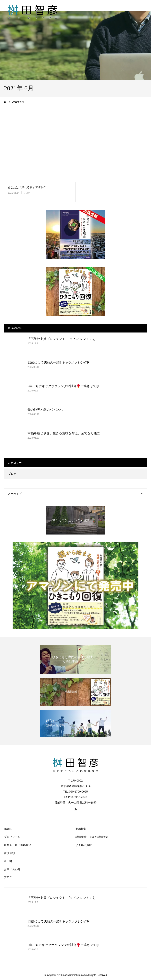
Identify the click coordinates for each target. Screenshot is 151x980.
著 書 (8, 861)
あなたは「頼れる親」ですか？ (27, 187)
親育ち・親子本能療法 (18, 845)
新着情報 (81, 829)
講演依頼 (9, 853)
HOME (8, 829)
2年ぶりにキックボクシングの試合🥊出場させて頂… (65, 386)
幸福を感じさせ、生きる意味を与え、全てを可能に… (65, 433)
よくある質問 (84, 845)
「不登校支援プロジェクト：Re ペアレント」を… (63, 339)
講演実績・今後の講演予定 (92, 837)
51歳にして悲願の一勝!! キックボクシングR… (60, 362)
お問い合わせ (12, 869)
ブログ (27, 193)
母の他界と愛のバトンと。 (46, 410)
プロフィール (12, 837)
